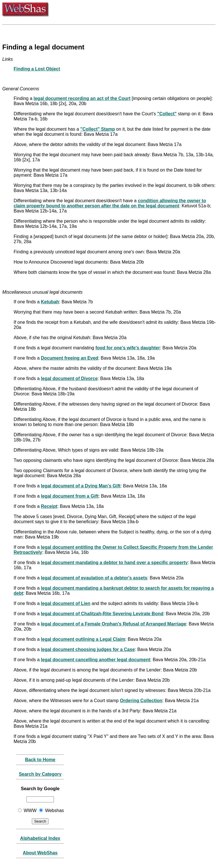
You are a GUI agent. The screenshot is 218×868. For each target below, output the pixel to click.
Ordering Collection (141, 701)
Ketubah (50, 302)
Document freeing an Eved (70, 358)
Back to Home (40, 760)
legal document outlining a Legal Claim (83, 639)
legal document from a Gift (70, 496)
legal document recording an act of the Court (82, 98)
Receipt (49, 506)
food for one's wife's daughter (128, 348)
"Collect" (167, 114)
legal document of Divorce (69, 378)
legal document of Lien (66, 603)
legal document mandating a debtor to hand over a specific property (114, 563)
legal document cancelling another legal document (96, 660)
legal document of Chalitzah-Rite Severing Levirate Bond (102, 614)
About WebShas (40, 853)
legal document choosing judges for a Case (88, 649)
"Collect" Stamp (98, 129)
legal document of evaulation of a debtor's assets (94, 578)
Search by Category (40, 774)
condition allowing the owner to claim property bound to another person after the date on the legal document (110, 203)
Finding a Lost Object (37, 69)
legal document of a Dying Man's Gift (81, 486)
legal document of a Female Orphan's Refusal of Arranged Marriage (114, 624)
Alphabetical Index (40, 838)
